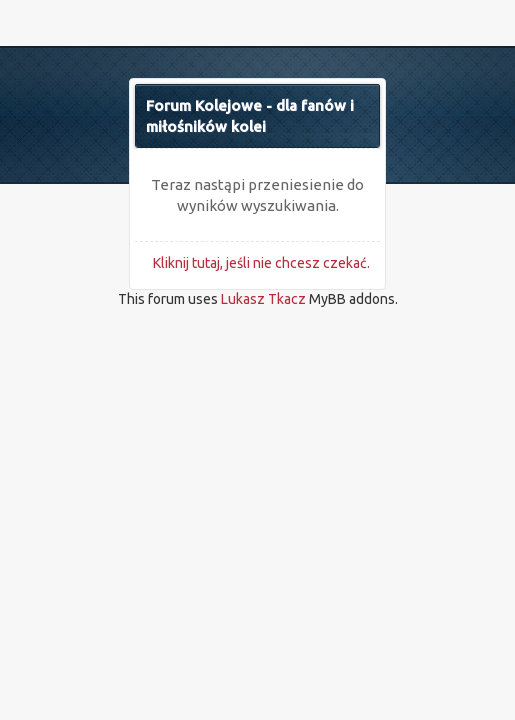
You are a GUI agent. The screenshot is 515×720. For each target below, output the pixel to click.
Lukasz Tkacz (263, 299)
